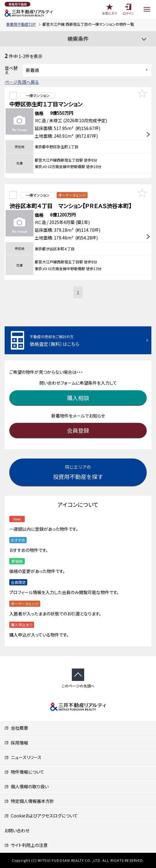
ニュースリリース (23, 757)
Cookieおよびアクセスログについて (41, 816)
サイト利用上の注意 (26, 845)
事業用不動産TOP (21, 24)
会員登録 (78, 430)
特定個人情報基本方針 (29, 801)
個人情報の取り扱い (26, 786)
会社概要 (16, 728)
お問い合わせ (17, 830)
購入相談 (78, 398)
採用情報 (16, 743)
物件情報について (24, 772)
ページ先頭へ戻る (22, 82)
